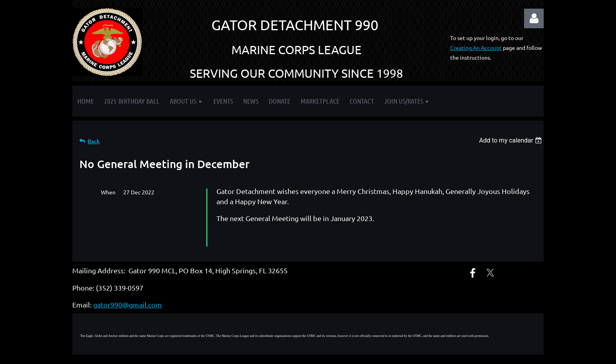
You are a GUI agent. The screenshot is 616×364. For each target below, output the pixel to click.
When (108, 192)
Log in (534, 18)
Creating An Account (476, 48)
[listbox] (511, 140)
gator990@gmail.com (127, 290)
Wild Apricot (450, 354)
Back (94, 141)
